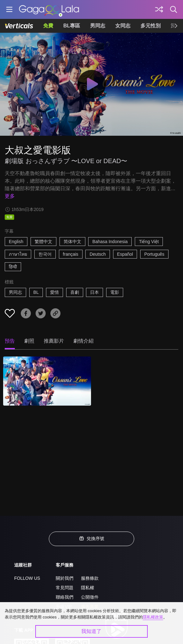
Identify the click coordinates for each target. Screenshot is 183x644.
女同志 (123, 26)
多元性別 (151, 26)
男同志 (98, 26)
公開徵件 (90, 597)
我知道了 (91, 631)
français (71, 254)
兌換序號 (92, 539)
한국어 (45, 254)
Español (125, 254)
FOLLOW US (27, 578)
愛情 (54, 292)
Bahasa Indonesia (110, 242)
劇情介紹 (83, 341)
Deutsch (97, 254)
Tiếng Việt (149, 242)
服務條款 (90, 578)
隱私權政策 (153, 617)
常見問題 (65, 588)
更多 (10, 196)
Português (154, 254)
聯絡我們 (65, 597)
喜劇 (75, 292)
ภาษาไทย (18, 254)
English (16, 242)
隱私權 (88, 588)
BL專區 (72, 26)
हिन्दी (13, 267)
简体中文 (72, 242)
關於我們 (65, 578)
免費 (48, 26)
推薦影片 (54, 341)
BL (36, 292)
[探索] (159, 9)
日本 (94, 292)
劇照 (29, 341)
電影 (115, 292)
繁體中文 (43, 242)
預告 (10, 341)
